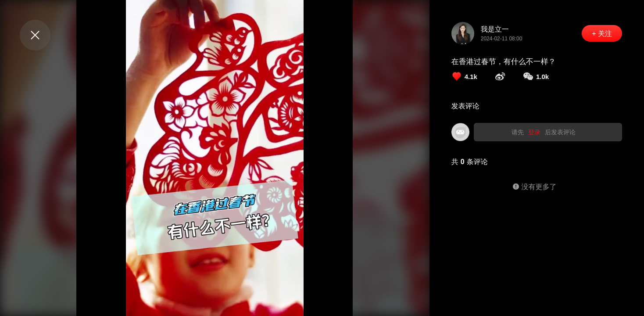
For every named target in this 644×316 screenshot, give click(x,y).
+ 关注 (602, 34)
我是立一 (495, 29)
